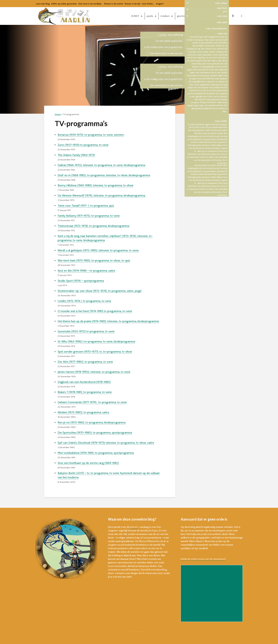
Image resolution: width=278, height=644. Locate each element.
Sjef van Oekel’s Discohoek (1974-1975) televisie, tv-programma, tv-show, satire (106, 443)
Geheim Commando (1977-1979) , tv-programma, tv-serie (92, 402)
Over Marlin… (148, 4)
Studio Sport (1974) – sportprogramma (81, 281)
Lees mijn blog (43, 4)
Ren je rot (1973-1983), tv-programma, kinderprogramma (92, 422)
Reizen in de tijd (132, 4)
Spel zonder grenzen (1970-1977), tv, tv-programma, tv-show (95, 352)
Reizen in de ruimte (114, 4)
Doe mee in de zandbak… (90, 4)
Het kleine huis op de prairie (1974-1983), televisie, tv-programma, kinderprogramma (108, 321)
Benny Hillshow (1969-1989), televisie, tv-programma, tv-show (95, 185)
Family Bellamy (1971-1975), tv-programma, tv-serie (89, 216)
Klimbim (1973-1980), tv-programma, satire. (84, 412)
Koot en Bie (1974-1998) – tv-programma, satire (86, 271)
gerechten (206, 16)
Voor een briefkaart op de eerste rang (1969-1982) (88, 463)
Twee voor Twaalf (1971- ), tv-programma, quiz (86, 206)
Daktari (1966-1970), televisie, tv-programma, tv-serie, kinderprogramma (101, 165)
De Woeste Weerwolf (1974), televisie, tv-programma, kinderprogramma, (102, 195)
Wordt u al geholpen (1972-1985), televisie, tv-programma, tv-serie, (98, 250)
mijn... (222, 16)
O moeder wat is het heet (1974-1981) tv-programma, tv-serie (95, 311)
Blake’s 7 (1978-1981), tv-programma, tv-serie (85, 392)
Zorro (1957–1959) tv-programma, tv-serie (83, 145)
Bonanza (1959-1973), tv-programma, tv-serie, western (91, 135)
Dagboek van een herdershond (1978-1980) (84, 382)
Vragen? (160, 4)
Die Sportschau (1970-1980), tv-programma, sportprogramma (95, 433)
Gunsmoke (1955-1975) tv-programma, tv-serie (86, 331)
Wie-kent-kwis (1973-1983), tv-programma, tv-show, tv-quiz (94, 260)
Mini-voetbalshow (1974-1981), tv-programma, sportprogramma (96, 453)
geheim (134, 527)
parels (152, 16)
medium (167, 16)
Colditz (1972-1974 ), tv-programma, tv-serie (84, 301)
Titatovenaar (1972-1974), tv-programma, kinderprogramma (93, 226)
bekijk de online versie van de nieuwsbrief (203, 559)
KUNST (137, 16)
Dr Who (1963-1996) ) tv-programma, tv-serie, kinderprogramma (96, 341)
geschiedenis (186, 16)
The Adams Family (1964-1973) (76, 155)
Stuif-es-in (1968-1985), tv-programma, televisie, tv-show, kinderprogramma (104, 175)
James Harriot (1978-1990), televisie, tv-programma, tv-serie (94, 372)
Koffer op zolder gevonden (64, 4)
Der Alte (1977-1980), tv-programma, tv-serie (85, 362)
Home (58, 114)
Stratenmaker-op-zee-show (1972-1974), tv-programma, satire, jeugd (99, 291)
